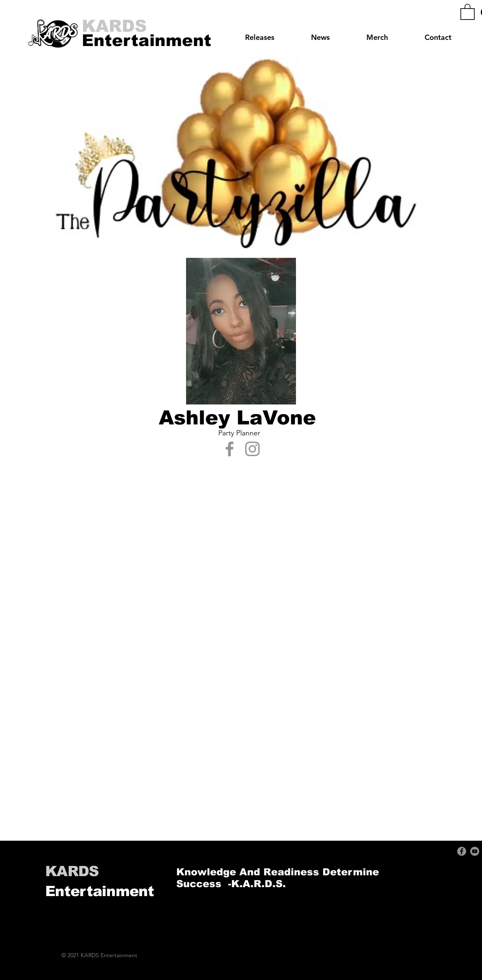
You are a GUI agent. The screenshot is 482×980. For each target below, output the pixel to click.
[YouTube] (475, 851)
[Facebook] (230, 449)
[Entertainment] (147, 40)
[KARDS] (115, 26)
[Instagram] (252, 449)
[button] (468, 11)
